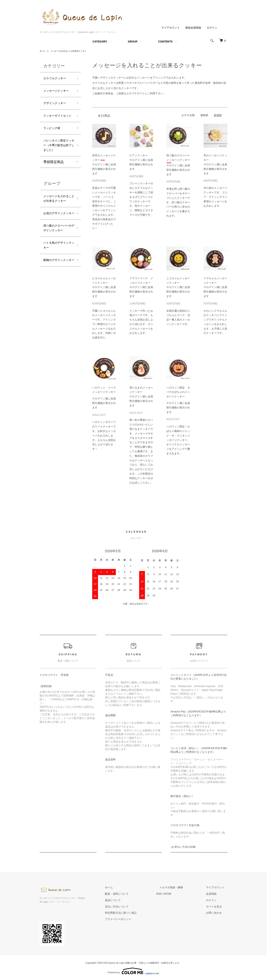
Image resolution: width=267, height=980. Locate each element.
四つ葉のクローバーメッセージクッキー (178, 159)
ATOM (180, 894)
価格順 (204, 115)
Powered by (133, 971)
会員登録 (214, 894)
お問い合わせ (217, 913)
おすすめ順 (188, 115)
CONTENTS (165, 42)
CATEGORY (100, 42)
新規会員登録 (193, 28)
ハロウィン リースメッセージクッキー (104, 391)
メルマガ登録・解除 (180, 887)
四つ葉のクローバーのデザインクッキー (57, 272)
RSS (171, 894)
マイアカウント (170, 28)
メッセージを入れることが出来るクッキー (73, 51)
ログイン (212, 28)
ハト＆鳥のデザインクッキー (57, 294)
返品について (128, 900)
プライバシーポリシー (133, 919)
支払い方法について (132, 907)
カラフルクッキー (57, 79)
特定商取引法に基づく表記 (136, 913)
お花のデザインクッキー (57, 250)
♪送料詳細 (46, 686)
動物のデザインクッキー (57, 313)
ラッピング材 (54, 144)
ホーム (43, 51)
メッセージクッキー (57, 95)
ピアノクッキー (139, 155)
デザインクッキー (57, 112)
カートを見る (217, 907)
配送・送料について (132, 894)
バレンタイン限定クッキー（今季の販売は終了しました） (57, 166)
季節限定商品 (54, 188)
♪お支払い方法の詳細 (183, 847)
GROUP (133, 42)
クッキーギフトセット (57, 128)
